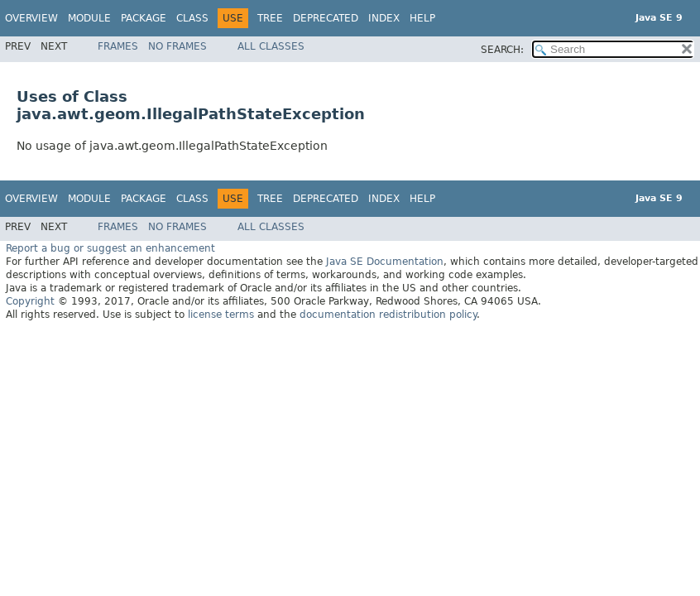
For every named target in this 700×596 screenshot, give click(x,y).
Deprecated (326, 18)
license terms (221, 315)
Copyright (30, 301)
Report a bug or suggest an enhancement (110, 248)
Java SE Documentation (385, 262)
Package (144, 18)
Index (384, 18)
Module (89, 18)
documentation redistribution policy (388, 315)
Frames (118, 46)
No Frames (177, 46)
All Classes (271, 46)
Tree (270, 18)
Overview (31, 18)
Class (192, 18)
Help (422, 18)
